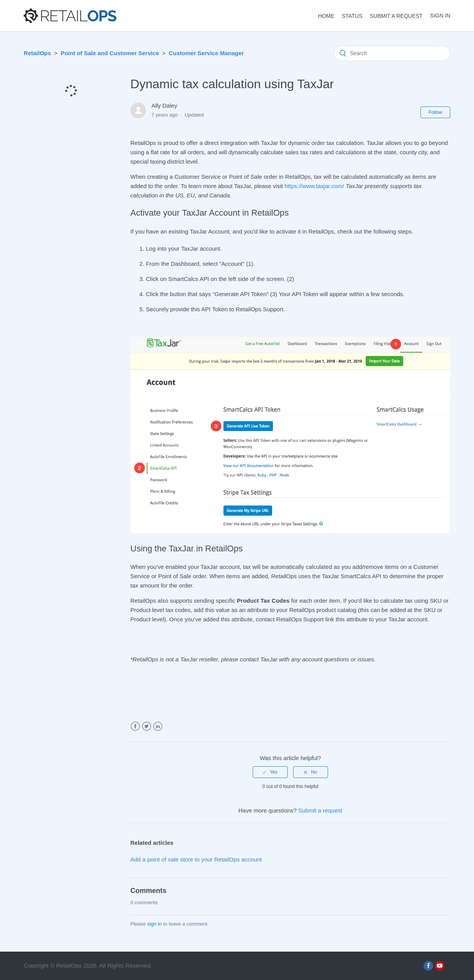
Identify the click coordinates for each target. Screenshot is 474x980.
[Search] (392, 53)
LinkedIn (158, 726)
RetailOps (37, 53)
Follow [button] (435, 112)
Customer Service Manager (206, 53)
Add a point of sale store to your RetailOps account (196, 859)
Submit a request (396, 16)
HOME (326, 16)
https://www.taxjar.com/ (314, 186)
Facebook (135, 726)
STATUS (352, 16)
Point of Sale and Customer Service (110, 53)
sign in (155, 924)
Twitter (147, 726)
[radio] (270, 772)
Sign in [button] (440, 16)
